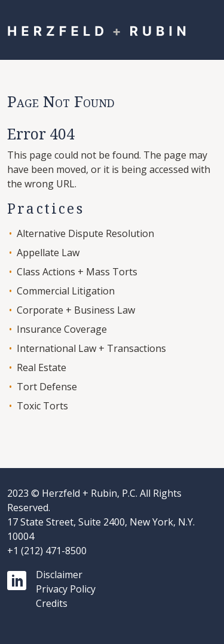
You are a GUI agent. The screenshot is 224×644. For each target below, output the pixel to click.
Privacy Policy (66, 589)
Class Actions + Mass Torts (77, 272)
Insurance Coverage (62, 329)
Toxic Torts (42, 406)
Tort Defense (47, 387)
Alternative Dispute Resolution (85, 233)
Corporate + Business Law (76, 310)
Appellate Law (48, 253)
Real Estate (42, 367)
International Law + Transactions (91, 348)
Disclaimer (59, 575)
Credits (52, 603)
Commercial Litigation (66, 291)
